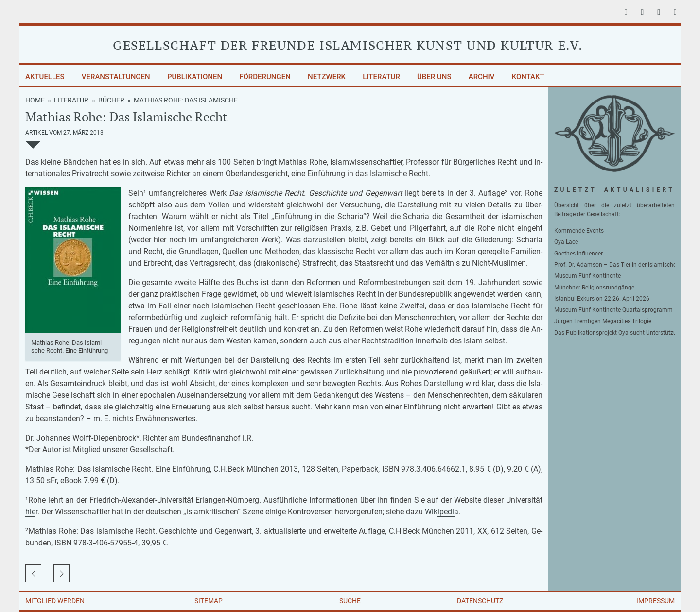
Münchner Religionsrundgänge (594, 288)
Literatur (381, 77)
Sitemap (209, 601)
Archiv (482, 77)
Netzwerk (327, 77)
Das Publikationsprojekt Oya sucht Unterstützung (614, 333)
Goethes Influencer (578, 254)
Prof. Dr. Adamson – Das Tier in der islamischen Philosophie (614, 265)
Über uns (434, 77)
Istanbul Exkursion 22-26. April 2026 (602, 299)
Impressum (656, 601)
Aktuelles (45, 77)
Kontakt (528, 77)
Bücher (111, 100)
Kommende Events (579, 231)
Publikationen (195, 77)
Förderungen (265, 77)
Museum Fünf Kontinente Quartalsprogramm (613, 310)
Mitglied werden (55, 601)
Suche (350, 601)
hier (31, 512)
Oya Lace (566, 242)
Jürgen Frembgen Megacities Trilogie (603, 321)
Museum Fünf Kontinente (587, 276)
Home (35, 100)
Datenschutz (480, 601)
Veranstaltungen (116, 77)
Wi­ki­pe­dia (442, 512)
